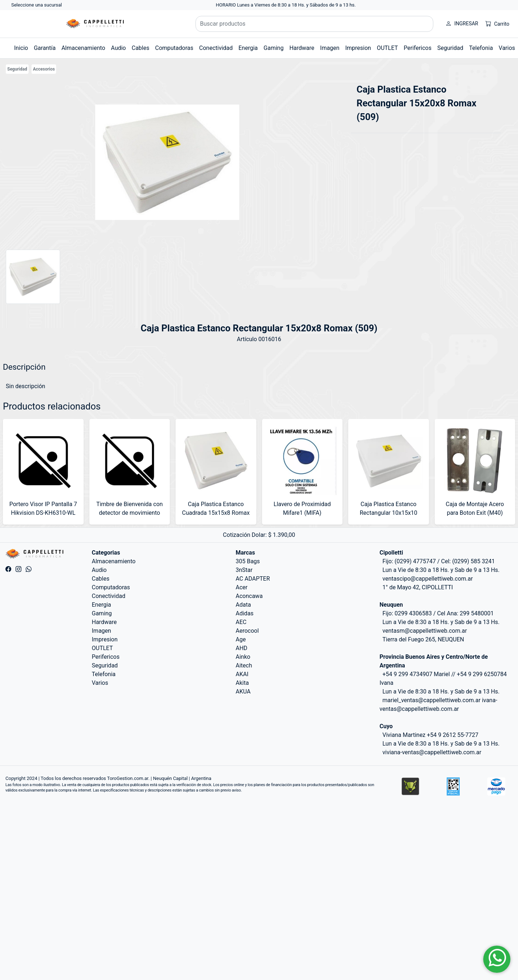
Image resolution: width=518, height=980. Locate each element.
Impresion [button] (358, 48)
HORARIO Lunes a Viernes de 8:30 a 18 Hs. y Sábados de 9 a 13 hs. (286, 5)
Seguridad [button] (450, 48)
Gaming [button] (273, 48)
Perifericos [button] (418, 48)
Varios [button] (507, 48)
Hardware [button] (302, 48)
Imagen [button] (330, 48)
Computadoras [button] (174, 48)
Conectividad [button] (216, 48)
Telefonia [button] (481, 48)
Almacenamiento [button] (83, 48)
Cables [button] (141, 48)
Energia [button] (248, 48)
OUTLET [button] (387, 48)
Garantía (45, 48)
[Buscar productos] (315, 24)
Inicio (21, 48)
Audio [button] (119, 48)
